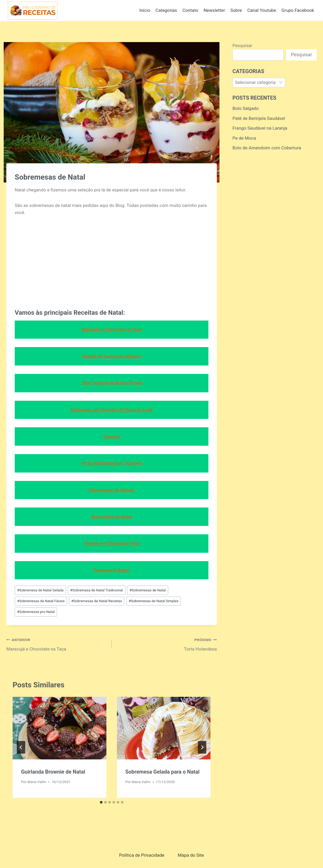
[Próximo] (202, 747)
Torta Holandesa (167, 644)
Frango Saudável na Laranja (260, 128)
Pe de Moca (244, 138)
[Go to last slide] (21, 747)
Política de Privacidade (142, 855)
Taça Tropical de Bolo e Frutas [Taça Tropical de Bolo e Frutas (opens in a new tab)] (112, 383)
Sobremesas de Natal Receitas (97, 601)
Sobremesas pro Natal (36, 612)
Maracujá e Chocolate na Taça (57, 644)
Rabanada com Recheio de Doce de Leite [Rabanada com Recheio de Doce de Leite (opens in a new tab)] (111, 410)
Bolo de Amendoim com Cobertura (267, 148)
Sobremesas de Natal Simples (153, 601)
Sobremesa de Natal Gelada (40, 590)
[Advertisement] (112, 262)
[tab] (101, 802)
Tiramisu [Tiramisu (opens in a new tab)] (112, 436)
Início (145, 10)
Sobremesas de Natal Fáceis (41, 601)
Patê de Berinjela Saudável (259, 118)
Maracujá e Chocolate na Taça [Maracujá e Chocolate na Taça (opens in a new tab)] (112, 329)
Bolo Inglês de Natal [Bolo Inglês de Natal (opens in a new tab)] (112, 517)
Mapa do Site (191, 855)
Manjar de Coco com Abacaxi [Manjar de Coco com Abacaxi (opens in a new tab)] (111, 356)
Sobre (236, 10)
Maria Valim (37, 782)
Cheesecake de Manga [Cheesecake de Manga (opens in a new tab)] (112, 490)
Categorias (166, 10)
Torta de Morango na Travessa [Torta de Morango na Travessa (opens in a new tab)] (112, 463)
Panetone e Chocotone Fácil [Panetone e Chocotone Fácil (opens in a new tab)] (112, 543)
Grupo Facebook (298, 10)
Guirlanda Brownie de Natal (53, 772)
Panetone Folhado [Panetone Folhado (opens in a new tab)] (112, 570)
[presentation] (60, 728)
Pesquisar (242, 45)
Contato (190, 10)
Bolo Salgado (246, 108)
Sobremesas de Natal (148, 590)
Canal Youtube (262, 10)
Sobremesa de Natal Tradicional (97, 590)
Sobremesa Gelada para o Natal (163, 772)
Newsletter (214, 10)
